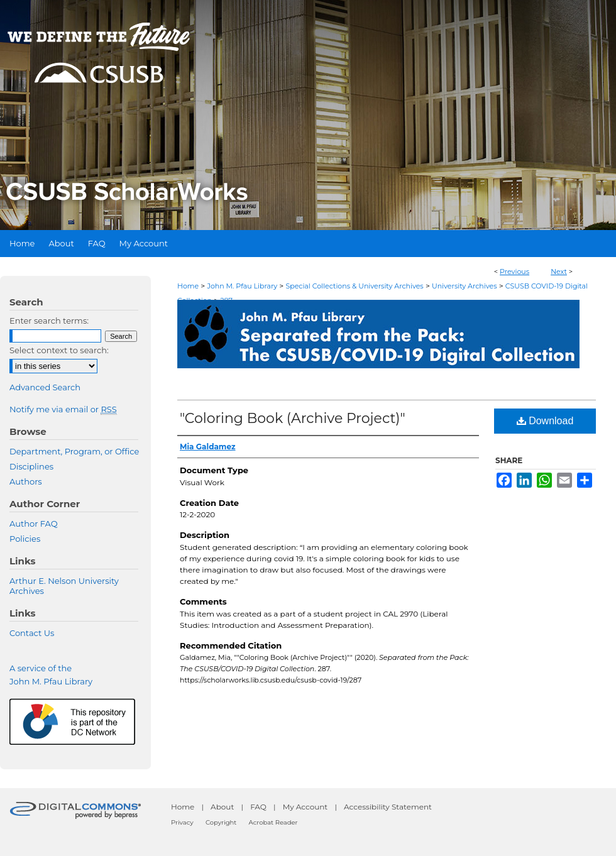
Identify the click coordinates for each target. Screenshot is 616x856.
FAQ (258, 807)
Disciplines (31, 466)
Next (559, 272)
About (222, 807)
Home (188, 286)
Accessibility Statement (388, 807)
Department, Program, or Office (74, 451)
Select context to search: (59, 350)
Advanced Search (45, 387)
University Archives (465, 286)
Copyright (221, 822)
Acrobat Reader (273, 822)
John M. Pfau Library (242, 286)
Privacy (182, 822)
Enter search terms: (49, 321)
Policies (25, 539)
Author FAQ (34, 524)
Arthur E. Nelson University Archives (64, 586)
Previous (514, 272)
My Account (305, 807)
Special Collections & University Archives (354, 286)
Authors (26, 481)
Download (545, 421)
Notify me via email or (63, 409)
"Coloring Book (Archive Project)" (293, 418)
